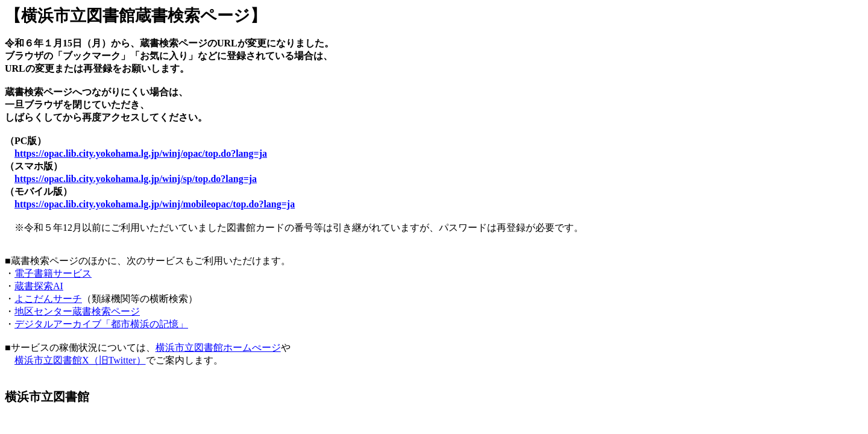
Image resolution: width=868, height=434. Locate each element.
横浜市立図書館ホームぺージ (218, 348)
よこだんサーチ (48, 299)
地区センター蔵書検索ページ (77, 311)
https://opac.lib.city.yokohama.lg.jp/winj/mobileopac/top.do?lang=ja (155, 204)
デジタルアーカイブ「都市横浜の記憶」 (101, 324)
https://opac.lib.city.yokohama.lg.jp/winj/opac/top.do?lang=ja (141, 153)
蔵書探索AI (39, 286)
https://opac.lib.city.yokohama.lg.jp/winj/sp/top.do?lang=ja (136, 179)
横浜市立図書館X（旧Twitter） (80, 360)
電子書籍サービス (53, 273)
